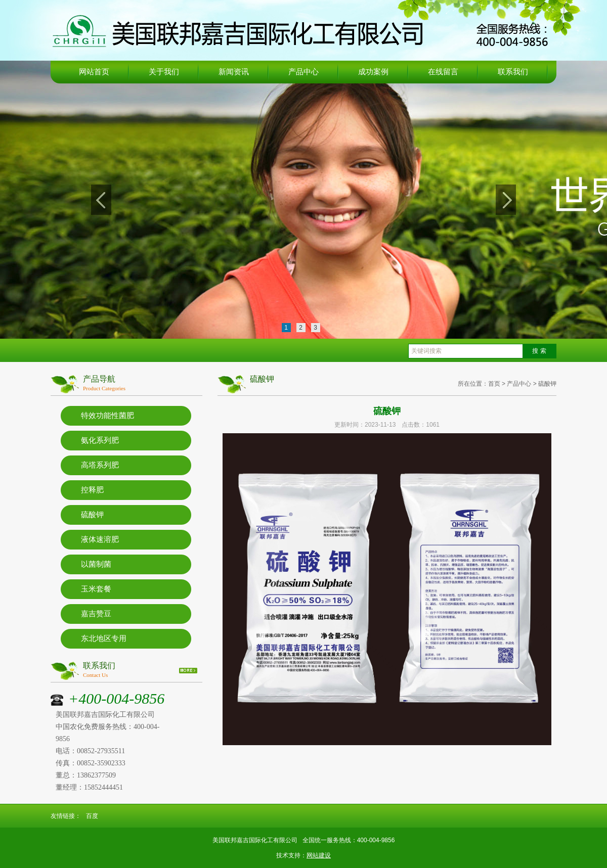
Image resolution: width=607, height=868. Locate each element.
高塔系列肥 (100, 465)
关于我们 (164, 72)
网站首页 (94, 72)
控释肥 (92, 490)
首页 (494, 384)
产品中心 (303, 72)
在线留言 (443, 72)
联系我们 (513, 72)
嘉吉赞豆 (96, 614)
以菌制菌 (96, 564)
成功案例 (373, 72)
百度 (92, 816)
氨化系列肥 (100, 440)
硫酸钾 (92, 515)
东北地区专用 (104, 638)
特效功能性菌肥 (107, 416)
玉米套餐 (96, 589)
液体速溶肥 (100, 539)
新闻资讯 (234, 72)
